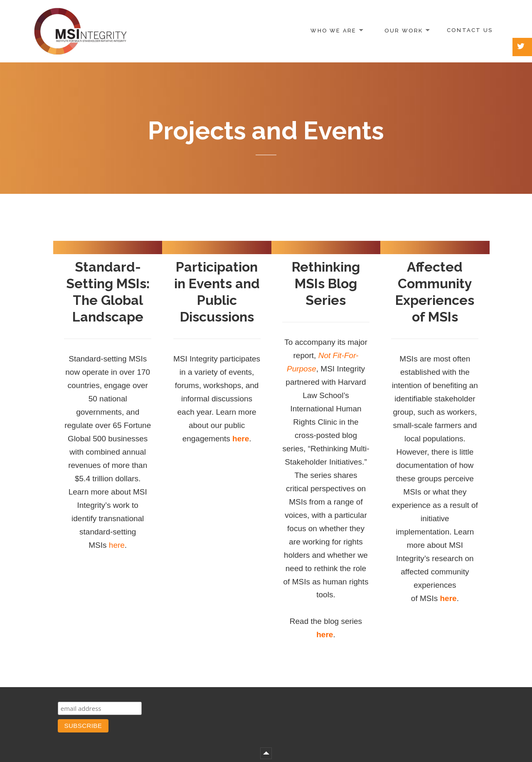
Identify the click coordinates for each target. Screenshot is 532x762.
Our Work (404, 30)
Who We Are (333, 30)
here (117, 545)
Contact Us (470, 30)
